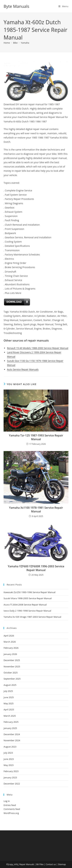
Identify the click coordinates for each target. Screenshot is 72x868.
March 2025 (10, 716)
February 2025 (11, 722)
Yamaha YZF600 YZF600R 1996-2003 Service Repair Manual (36, 568)
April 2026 (9, 636)
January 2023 (10, 777)
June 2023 (9, 759)
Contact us (51, 864)
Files (42, 864)
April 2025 (9, 710)
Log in (7, 801)
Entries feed (10, 805)
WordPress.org (11, 813)
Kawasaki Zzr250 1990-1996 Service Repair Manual (29, 592)
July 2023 (8, 753)
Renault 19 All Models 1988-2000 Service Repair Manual (38, 348)
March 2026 (10, 642)
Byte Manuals (16, 6)
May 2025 (9, 703)
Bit (38, 864)
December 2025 (12, 660)
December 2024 (12, 734)
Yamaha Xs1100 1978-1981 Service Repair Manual (36, 510)
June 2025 (9, 697)
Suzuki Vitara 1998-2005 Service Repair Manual (28, 598)
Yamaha (25, 43)
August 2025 (10, 685)
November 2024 (12, 740)
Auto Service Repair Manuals (23, 369)
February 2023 (11, 771)
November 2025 (12, 666)
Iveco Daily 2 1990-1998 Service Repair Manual (27, 611)
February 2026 (11, 648)
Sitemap (62, 864)
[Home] (7, 43)
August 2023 (10, 747)
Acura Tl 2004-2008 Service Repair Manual (25, 605)
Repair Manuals (27, 864)
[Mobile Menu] (63, 6)
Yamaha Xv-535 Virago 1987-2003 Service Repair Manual (32, 617)
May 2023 (9, 765)
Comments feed (12, 809)
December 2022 (12, 784)
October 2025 (11, 673)
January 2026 (10, 654)
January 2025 (10, 728)
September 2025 (12, 679)
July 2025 (8, 691)
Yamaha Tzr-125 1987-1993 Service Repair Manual (36, 437)
